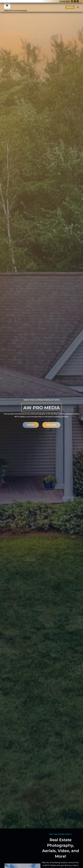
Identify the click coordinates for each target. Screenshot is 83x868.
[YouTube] (78, 1)
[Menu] (78, 7)
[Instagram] (75, 1)
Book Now (70, 7)
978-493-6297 (64, 1)
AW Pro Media (42, 408)
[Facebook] (72, 1)
